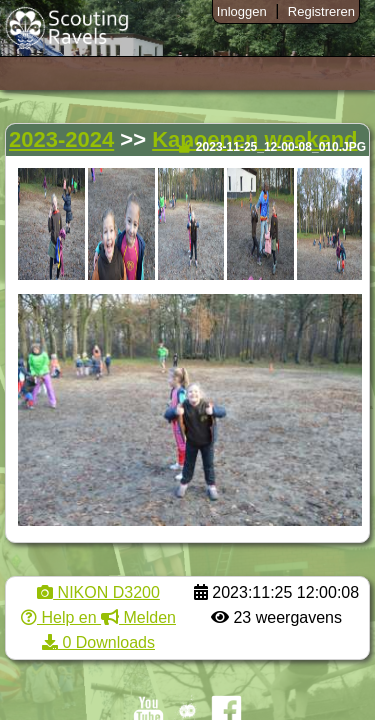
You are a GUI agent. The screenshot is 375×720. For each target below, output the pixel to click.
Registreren (321, 11)
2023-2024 (61, 139)
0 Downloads (98, 642)
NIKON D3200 (98, 592)
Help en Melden (98, 617)
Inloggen (242, 11)
